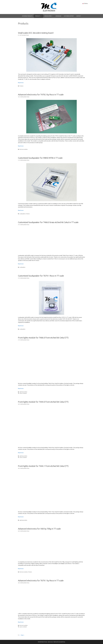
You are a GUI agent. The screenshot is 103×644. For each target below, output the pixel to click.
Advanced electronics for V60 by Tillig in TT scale (39, 529)
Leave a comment (23, 393)
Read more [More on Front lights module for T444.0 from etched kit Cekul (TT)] (21, 453)
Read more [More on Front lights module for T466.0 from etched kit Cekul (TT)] (21, 388)
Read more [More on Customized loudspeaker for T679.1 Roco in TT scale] (21, 326)
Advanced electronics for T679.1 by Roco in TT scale (41, 581)
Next (23, 635)
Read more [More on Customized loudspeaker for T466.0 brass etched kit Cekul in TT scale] (21, 264)
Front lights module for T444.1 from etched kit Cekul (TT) (43, 466)
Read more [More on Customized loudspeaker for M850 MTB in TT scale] (21, 210)
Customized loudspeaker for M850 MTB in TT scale (40, 158)
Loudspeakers (22, 214)
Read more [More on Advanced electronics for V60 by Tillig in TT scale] (21, 569)
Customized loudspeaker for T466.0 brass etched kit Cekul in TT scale (48, 222)
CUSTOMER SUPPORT (69, 16)
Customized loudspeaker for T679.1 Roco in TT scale (41, 276)
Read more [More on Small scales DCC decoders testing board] (21, 83)
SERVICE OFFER (49, 16)
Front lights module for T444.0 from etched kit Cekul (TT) (43, 402)
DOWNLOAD (58, 16)
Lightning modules (23, 392)
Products (21, 86)
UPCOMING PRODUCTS (27, 16)
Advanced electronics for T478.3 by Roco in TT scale (41, 95)
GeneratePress (62, 642)
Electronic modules (24, 149)
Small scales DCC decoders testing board (36, 33)
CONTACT (79, 16)
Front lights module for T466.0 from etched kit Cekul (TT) (43, 338)
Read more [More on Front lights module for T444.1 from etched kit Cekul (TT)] (21, 517)
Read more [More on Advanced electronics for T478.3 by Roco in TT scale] (21, 146)
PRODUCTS (39, 16)
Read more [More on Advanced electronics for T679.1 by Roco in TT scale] (21, 622)
